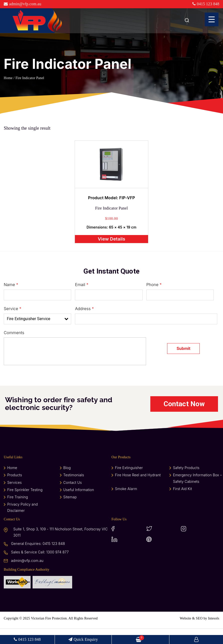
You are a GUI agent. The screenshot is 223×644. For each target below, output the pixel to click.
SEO (199, 634)
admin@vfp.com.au (23, 4)
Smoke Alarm (126, 504)
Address (84, 323)
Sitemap (70, 512)
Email (82, 299)
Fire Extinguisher (129, 483)
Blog (67, 483)
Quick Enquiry (84, 639)
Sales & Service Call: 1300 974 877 (40, 568)
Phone (154, 299)
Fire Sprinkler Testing (25, 505)
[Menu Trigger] (212, 19)
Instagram (197, 544)
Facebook (128, 544)
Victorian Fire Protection (48, 634)
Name (11, 299)
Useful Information (79, 505)
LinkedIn (128, 555)
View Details (111, 253)
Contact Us (73, 498)
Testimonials (74, 491)
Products (15, 491)
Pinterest (163, 555)
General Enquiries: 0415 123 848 (38, 559)
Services (15, 498)
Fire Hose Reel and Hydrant (138, 491)
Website (185, 634)
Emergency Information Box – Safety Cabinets (197, 494)
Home (8, 78)
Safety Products (186, 483)
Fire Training (18, 512)
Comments (14, 347)
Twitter (163, 544)
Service (13, 323)
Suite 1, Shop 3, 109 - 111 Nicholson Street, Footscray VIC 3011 (60, 548)
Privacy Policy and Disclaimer (23, 523)
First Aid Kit (182, 504)
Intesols (214, 634)
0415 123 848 (206, 4)
